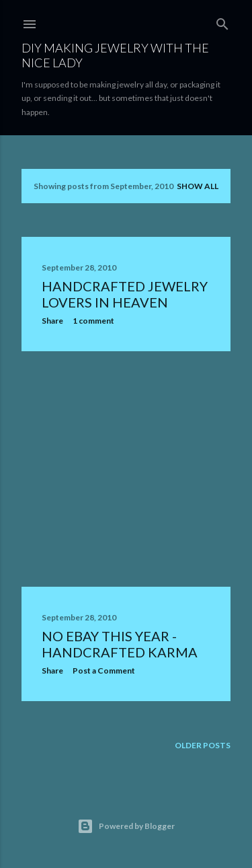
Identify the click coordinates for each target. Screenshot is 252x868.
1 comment (93, 321)
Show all (198, 186)
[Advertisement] (126, 469)
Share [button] (52, 321)
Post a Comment (104, 671)
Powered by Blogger (126, 826)
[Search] (222, 21)
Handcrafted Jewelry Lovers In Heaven (125, 294)
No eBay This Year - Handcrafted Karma (120, 644)
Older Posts (203, 745)
